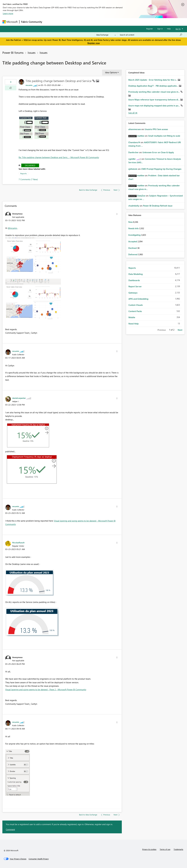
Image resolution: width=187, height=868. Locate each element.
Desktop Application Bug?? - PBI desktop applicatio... (154, 86)
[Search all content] (151, 35)
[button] (11, 88)
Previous (162, 330)
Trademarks (178, 849)
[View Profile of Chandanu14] (134, 142)
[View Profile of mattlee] (141, 136)
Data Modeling (136, 274)
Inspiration (61, 22)
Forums (48, 22)
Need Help (134, 324)
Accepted (133, 241)
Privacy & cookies (149, 849)
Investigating (135, 235)
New (131, 222)
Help (169, 29)
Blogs (97, 22)
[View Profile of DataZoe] (141, 196)
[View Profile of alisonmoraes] (135, 129)
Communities (84, 22)
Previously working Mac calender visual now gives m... (154, 92)
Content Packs (135, 311)
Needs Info (134, 228)
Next (180, 330)
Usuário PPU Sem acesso (156, 129)
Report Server (135, 286)
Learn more (8, 13)
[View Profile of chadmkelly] (134, 206)
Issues (32, 52)
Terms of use (165, 849)
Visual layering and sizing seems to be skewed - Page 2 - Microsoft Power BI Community (46, 689)
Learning (108, 22)
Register (150, 29)
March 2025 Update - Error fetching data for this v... (153, 80)
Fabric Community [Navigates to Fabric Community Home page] (32, 22)
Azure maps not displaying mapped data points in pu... (154, 106)
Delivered (30, 165)
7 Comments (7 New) (28, 179)
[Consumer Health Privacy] (39, 859)
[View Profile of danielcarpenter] (19, 398)
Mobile (132, 317)
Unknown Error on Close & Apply (158, 152)
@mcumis (12, 228)
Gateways (133, 293)
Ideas (72, 22)
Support (119, 22)
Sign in (160, 29)
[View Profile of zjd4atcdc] (133, 169)
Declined (133, 248)
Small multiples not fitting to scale (164, 136)
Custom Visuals (136, 305)
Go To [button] (178, 29)
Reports (23, 173)
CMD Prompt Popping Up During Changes (161, 169)
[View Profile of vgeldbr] (132, 159)
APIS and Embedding (138, 299)
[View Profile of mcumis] (29, 85)
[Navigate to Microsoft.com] (10, 22)
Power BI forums (13, 52)
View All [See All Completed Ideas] (133, 113)
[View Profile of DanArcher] (133, 152)
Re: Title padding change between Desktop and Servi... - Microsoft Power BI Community (59, 157)
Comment (10, 829)
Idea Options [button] (111, 72)
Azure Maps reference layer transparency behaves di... (154, 100)
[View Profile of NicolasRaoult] (18, 542)
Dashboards (134, 280)
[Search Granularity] (106, 35)
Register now (94, 43)
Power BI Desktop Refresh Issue (158, 206)
